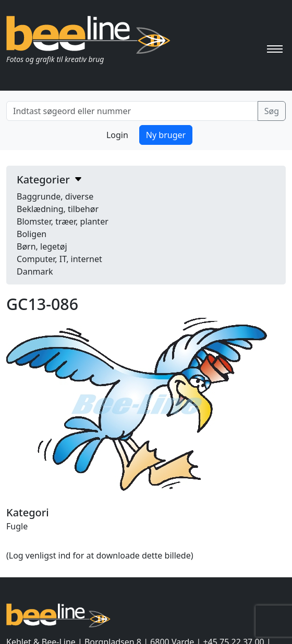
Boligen (32, 234)
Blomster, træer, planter (63, 221)
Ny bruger (166, 135)
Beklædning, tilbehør (58, 209)
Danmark (35, 271)
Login (117, 135)
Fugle (17, 526)
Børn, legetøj (42, 246)
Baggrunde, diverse (55, 196)
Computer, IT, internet (59, 259)
